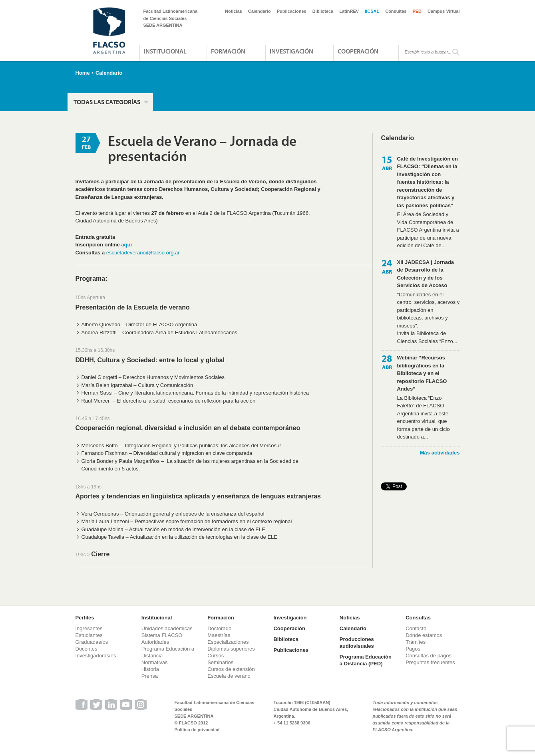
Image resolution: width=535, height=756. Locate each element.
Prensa (150, 676)
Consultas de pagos (429, 656)
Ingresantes (89, 628)
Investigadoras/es (96, 656)
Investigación (291, 51)
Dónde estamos (424, 635)
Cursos (216, 656)
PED (417, 11)
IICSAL (372, 11)
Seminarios (220, 662)
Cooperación (358, 51)
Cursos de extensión (231, 669)
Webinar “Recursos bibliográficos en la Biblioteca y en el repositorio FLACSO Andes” (422, 373)
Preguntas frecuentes (430, 662)
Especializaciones (228, 642)
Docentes (87, 649)
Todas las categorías (107, 102)
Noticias (234, 11)
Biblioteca (323, 11)
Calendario (260, 11)
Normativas (155, 662)
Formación (228, 51)
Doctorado (219, 628)
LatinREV (349, 11)
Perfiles (85, 618)
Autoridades (155, 642)
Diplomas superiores (231, 649)
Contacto (416, 628)
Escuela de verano (229, 676)
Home (83, 73)
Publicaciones (292, 11)
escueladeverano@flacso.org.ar (143, 253)
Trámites (416, 642)
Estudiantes (89, 635)
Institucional (165, 51)
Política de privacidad (197, 730)
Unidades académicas (167, 628)
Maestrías (219, 635)
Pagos (413, 649)
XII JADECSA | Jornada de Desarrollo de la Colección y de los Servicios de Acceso (425, 274)
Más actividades (440, 453)
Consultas (396, 11)
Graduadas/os (92, 642)
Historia (150, 669)
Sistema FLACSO (162, 635)
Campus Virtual (444, 11)
